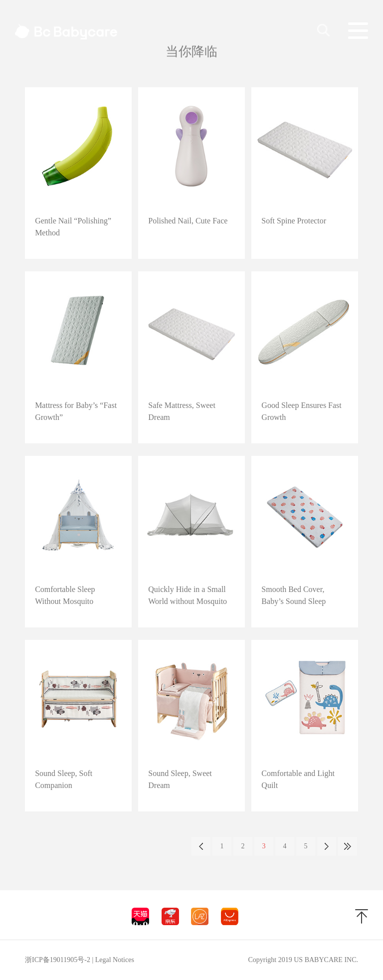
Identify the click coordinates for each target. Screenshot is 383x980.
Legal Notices (115, 960)
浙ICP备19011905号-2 (58, 960)
